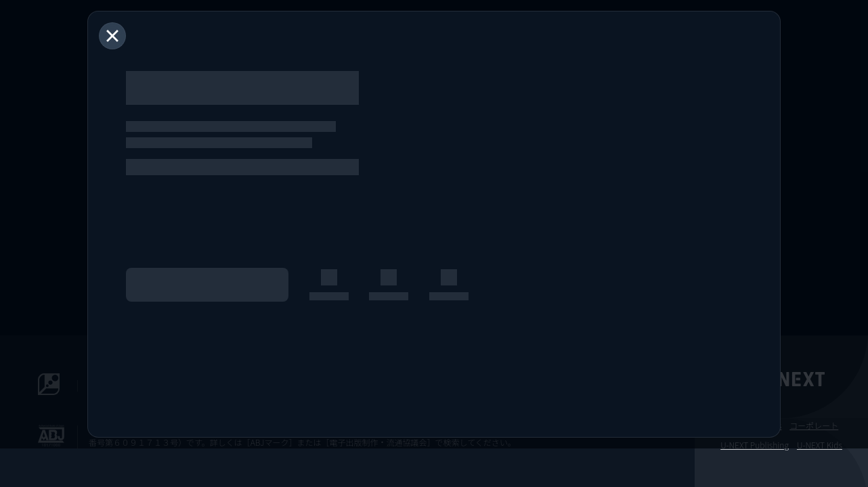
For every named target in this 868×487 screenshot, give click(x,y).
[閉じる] (112, 36)
